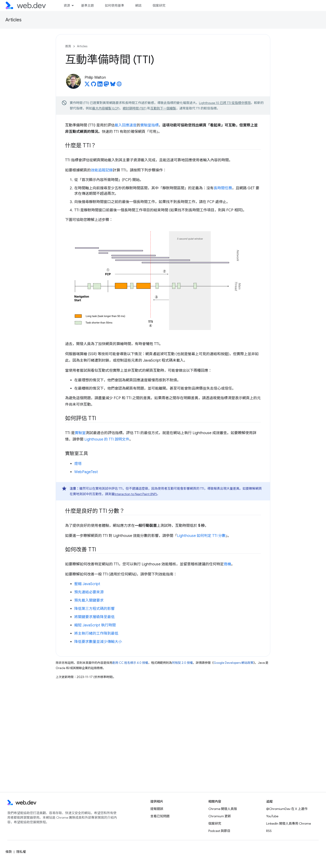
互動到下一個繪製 (163, 108)
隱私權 (21, 852)
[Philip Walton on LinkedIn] (100, 85)
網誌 (138, 6)
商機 (227, 564)
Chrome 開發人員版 (223, 809)
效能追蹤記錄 (102, 170)
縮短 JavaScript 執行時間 (95, 625)
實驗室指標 (149, 125)
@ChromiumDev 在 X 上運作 (287, 809)
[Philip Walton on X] (87, 85)
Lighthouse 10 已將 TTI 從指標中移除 (225, 103)
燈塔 (78, 464)
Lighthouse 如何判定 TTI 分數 (201, 536)
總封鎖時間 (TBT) (135, 108)
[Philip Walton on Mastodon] (106, 85)
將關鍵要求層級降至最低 (94, 617)
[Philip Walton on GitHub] (94, 85)
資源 (67, 6)
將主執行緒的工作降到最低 (96, 634)
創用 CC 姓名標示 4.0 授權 (130, 663)
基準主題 (87, 6)
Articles (14, 20)
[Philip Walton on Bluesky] (113, 85)
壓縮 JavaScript (87, 584)
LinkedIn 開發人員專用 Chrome (289, 823)
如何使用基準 (114, 6)
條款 (9, 852)
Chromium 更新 (220, 816)
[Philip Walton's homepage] (119, 85)
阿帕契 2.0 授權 (182, 663)
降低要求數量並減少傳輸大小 (98, 642)
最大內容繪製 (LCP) (106, 108)
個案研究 (159, 6)
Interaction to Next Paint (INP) (136, 494)
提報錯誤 (157, 809)
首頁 (68, 46)
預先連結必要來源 (89, 592)
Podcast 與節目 (219, 831)
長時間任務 (223, 188)
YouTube (272, 816)
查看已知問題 (160, 816)
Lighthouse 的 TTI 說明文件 (107, 439)
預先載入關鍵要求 (89, 600)
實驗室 (80, 433)
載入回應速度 (126, 125)
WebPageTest (86, 472)
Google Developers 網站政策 (233, 663)
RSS (269, 831)
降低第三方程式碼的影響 (94, 609)
